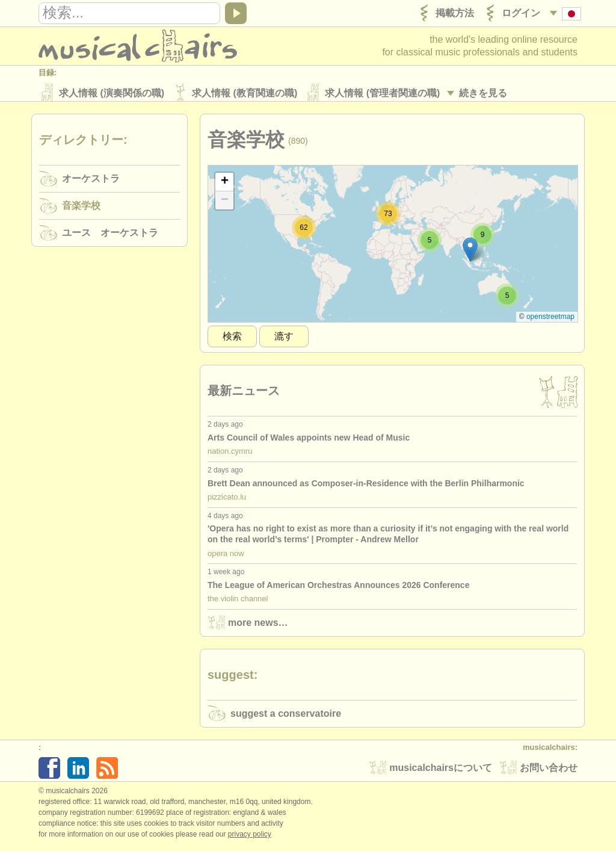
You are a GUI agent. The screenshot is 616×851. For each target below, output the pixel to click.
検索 (232, 340)
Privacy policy (250, 838)
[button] (470, 254)
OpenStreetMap (550, 321)
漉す (284, 340)
